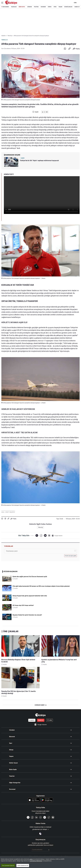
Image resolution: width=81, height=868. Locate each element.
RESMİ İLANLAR (68, 7)
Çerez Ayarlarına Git (23, 865)
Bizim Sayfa (13, 769)
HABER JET (77, 7)
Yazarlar (12, 776)
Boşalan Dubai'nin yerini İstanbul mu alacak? (27, 615)
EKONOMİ (43, 7)
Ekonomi (12, 737)
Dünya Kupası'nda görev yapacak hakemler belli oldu (30, 596)
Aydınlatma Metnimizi (36, 861)
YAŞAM (60, 7)
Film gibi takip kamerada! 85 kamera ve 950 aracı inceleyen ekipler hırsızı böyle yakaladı (41, 586)
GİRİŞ (75, 3)
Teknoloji (4, 40)
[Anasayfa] (40, 715)
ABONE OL (41, 720)
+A (47, 112)
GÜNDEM (29, 7)
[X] (37, 535)
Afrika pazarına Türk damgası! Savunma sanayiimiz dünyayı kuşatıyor (31, 36)
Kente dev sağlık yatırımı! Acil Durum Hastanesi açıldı (30, 577)
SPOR (55, 7)
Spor (11, 743)
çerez (31, 859)
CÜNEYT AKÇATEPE (10, 512)
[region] (40, 862)
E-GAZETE (32, 720)
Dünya (11, 750)
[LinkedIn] (45, 535)
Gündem (12, 730)
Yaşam (11, 756)
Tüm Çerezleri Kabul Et (8, 865)
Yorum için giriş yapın (71, 556)
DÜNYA (50, 7)
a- (43, 112)
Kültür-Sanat (13, 763)
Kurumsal (12, 789)
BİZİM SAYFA (22, 7)
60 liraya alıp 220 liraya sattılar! (23, 605)
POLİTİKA (36, 7)
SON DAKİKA (6, 7)
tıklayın (45, 829)
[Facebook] (41, 535)
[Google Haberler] (57, 536)
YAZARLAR (14, 7)
